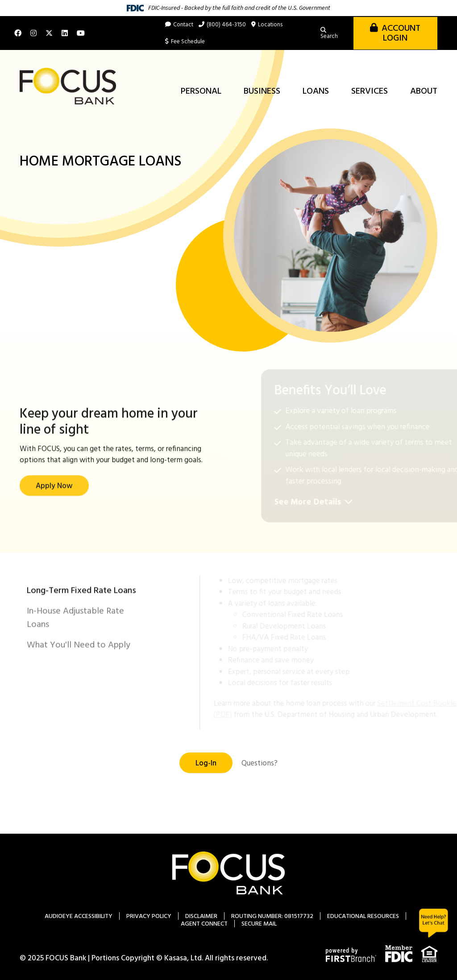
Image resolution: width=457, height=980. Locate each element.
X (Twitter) (49, 33)
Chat (434, 923)
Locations (270, 25)
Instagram (33, 33)
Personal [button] (201, 91)
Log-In (206, 763)
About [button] (424, 91)
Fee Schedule (188, 42)
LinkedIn (65, 33)
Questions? (260, 763)
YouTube (81, 33)
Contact (183, 25)
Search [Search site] (329, 36)
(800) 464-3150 (226, 25)
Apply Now (54, 525)
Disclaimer (201, 916)
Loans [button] (316, 91)
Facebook (18, 33)
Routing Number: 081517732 (272, 916)
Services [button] (370, 91)
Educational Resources (363, 916)
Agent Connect (204, 924)
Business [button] (262, 91)
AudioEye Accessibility (79, 916)
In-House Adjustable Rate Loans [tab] (75, 657)
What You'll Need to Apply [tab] (79, 684)
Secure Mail (259, 924)
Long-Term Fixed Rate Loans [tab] (81, 629)
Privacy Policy (149, 916)
